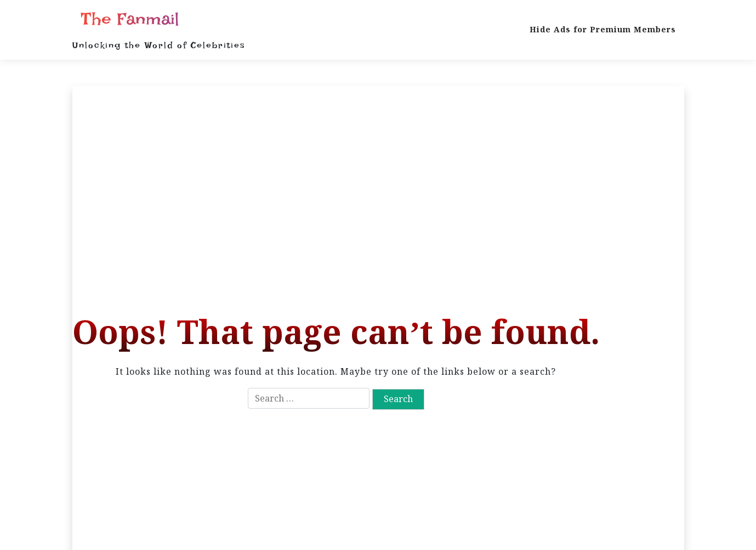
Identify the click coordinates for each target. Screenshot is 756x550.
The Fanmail (130, 19)
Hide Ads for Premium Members (603, 29)
